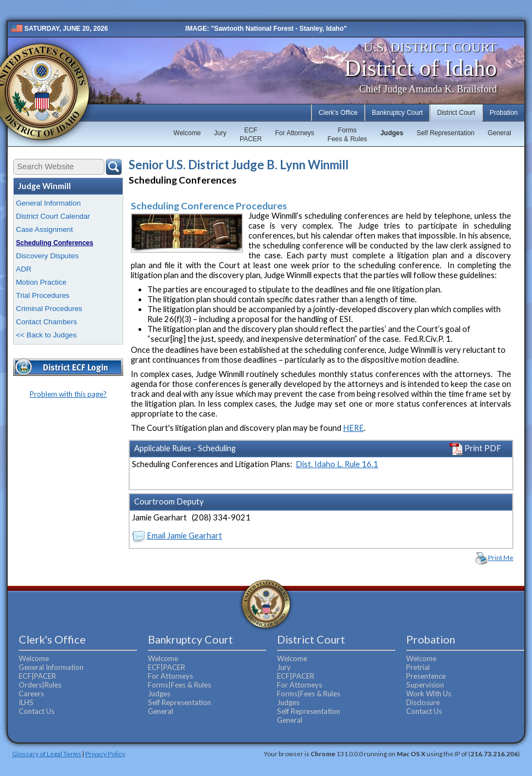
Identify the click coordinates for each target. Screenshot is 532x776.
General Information (48, 203)
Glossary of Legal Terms (47, 753)
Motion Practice (41, 282)
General (499, 133)
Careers (31, 694)
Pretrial (418, 667)
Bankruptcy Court (398, 113)
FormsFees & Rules (347, 135)
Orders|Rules (40, 685)
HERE (353, 428)
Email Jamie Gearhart (184, 536)
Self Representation (445, 133)
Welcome (187, 133)
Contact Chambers (46, 322)
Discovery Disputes (47, 256)
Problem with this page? (68, 394)
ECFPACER (251, 135)
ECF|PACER (37, 676)
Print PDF (475, 448)
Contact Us (37, 711)
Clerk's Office (338, 113)
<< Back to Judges (46, 335)
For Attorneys (294, 133)
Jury (220, 133)
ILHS (26, 702)
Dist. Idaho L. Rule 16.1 (337, 464)
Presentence (426, 676)
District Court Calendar (53, 216)
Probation (504, 113)
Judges (392, 133)
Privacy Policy (105, 753)
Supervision (425, 685)
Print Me (501, 558)
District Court (456, 113)
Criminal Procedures (49, 309)
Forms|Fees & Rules (179, 685)
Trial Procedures (43, 295)
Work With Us (429, 694)
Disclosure (423, 702)
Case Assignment (45, 229)
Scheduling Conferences (55, 243)
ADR (24, 269)
